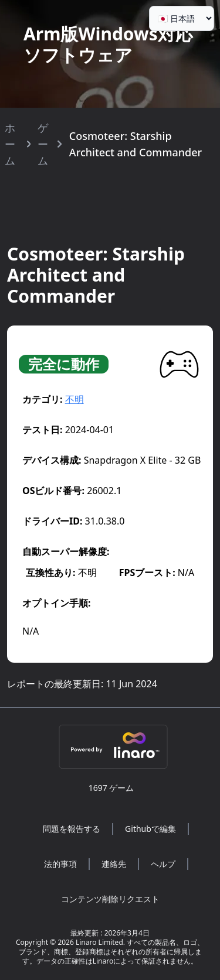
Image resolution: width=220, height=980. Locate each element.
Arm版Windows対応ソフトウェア (108, 44)
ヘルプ (163, 864)
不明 (75, 399)
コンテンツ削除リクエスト (110, 899)
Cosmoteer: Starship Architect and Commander (136, 144)
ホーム (10, 144)
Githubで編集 (150, 829)
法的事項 (60, 864)
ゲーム (43, 144)
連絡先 (114, 864)
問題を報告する (72, 829)
